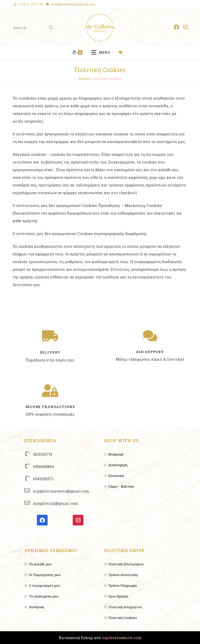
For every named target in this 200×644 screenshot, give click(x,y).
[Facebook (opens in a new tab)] (177, 27)
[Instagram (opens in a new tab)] (186, 27)
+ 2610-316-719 (31, 4)
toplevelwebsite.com (122, 638)
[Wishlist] (123, 52)
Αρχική (84, 78)
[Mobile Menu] (103, 52)
